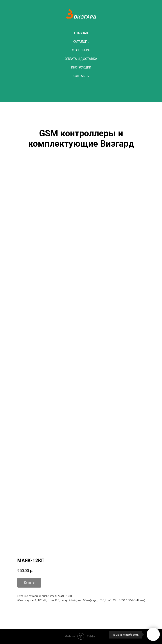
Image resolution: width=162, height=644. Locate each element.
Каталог (80, 42)
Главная (81, 33)
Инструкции (81, 67)
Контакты (81, 76)
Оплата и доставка (81, 59)
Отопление (81, 50)
